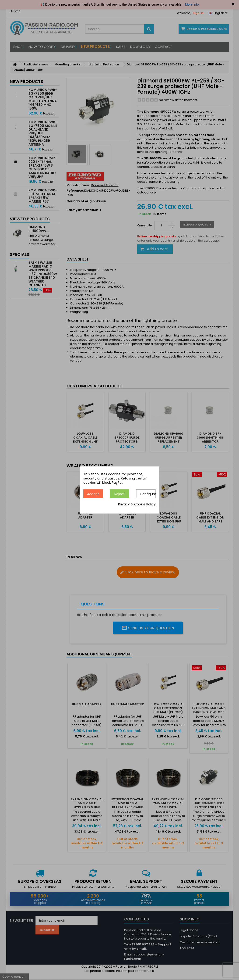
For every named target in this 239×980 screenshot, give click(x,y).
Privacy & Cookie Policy (137, 504)
